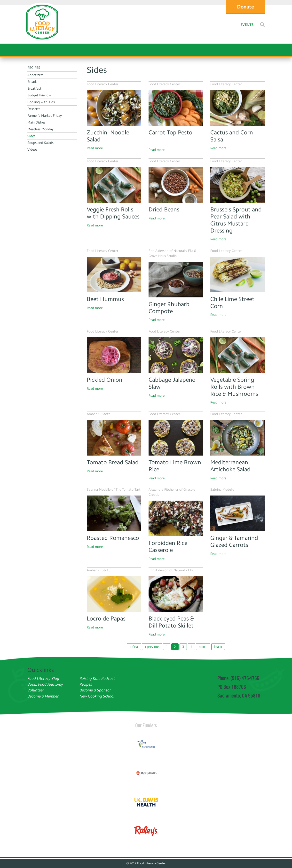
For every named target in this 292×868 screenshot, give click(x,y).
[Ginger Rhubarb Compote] (176, 280)
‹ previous (152, 647)
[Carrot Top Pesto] (176, 108)
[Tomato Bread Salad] (114, 438)
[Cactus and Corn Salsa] (238, 108)
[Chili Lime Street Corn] (238, 275)
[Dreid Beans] (176, 185)
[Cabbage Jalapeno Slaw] (176, 355)
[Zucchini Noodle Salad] (114, 108)
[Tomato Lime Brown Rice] (176, 438)
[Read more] (262, 25)
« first (134, 647)
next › (203, 647)
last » (218, 647)
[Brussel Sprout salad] (238, 185)
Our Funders (146, 725)
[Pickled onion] (114, 355)
